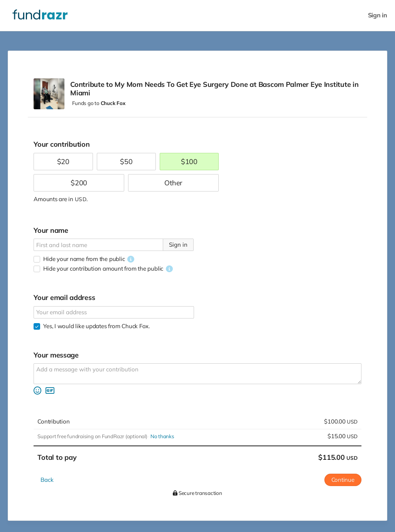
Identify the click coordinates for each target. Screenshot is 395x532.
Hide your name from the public (84, 259)
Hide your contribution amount (103, 269)
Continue (343, 480)
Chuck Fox (113, 103)
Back (47, 480)
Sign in (378, 15)
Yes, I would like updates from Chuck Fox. (96, 326)
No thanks (162, 436)
